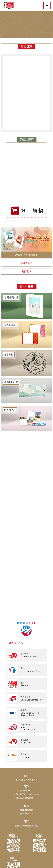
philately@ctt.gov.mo (26, 826)
